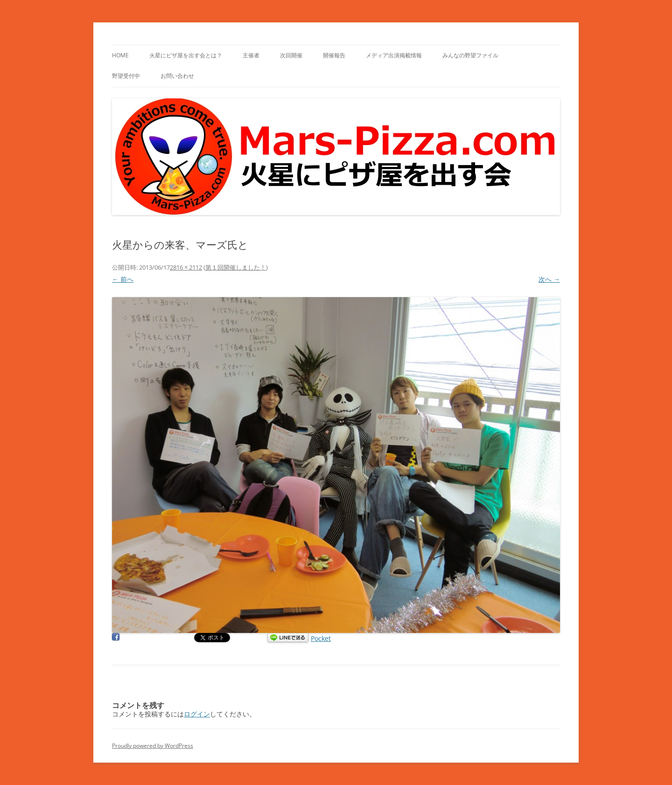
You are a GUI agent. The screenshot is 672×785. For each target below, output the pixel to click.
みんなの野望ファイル (470, 55)
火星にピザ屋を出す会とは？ (186, 55)
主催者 (251, 55)
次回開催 (291, 55)
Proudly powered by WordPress (153, 746)
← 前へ (123, 279)
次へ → (549, 279)
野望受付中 (126, 76)
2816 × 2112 (186, 267)
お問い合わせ (177, 76)
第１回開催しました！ (236, 267)
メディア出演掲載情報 (394, 55)
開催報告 (334, 55)
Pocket (321, 638)
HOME (120, 55)
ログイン (197, 714)
